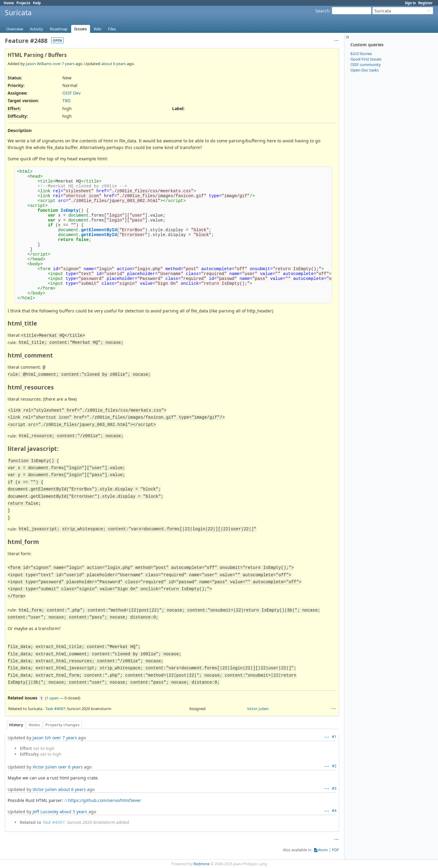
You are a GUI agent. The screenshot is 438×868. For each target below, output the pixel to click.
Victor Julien (258, 709)
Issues (81, 29)
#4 (334, 811)
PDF (335, 850)
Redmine (202, 864)
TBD (66, 101)
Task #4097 (55, 709)
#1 (334, 737)
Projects (23, 3)
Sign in (410, 3)
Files (112, 29)
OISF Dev (71, 93)
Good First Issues (366, 59)
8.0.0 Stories (361, 54)
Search (322, 11)
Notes (34, 725)
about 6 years (114, 64)
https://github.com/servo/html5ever (105, 800)
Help (37, 3)
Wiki (97, 29)
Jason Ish (42, 738)
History (16, 725)
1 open (52, 698)
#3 (334, 788)
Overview (15, 29)
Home (9, 3)
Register (425, 3)
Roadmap (59, 29)
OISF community (366, 64)
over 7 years (64, 64)
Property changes (62, 725)
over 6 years (70, 767)
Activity (36, 29)
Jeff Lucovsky (45, 812)
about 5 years (73, 812)
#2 (334, 766)
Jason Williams (39, 64)
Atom (323, 850)
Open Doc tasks (365, 70)
